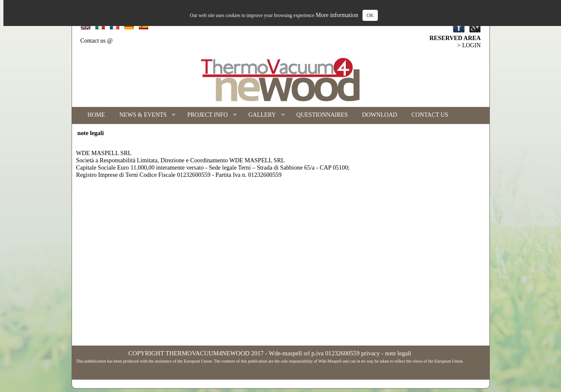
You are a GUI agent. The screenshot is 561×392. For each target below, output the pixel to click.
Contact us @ (97, 41)
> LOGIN (469, 45)
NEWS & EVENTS (144, 115)
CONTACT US (430, 115)
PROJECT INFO (209, 115)
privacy (371, 353)
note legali (398, 353)
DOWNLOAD (380, 115)
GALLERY (263, 115)
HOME (96, 115)
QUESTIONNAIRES (322, 115)
